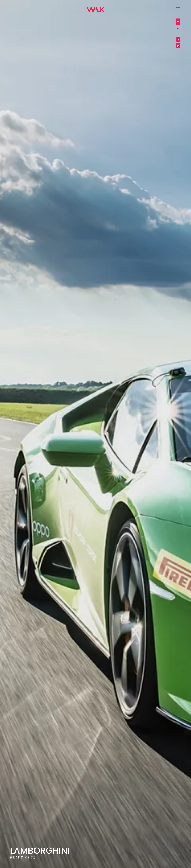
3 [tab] (16, 434)
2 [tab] (13, 434)
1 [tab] (11, 434)
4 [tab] (19, 434)
